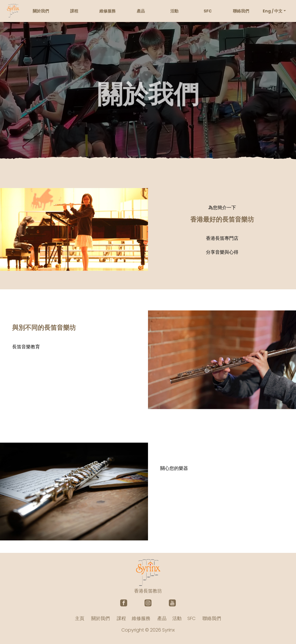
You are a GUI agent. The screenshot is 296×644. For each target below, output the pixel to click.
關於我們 (41, 11)
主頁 (80, 618)
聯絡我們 (241, 11)
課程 (74, 11)
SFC (208, 11)
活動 (174, 11)
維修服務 (107, 11)
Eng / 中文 (273, 11)
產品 (141, 11)
